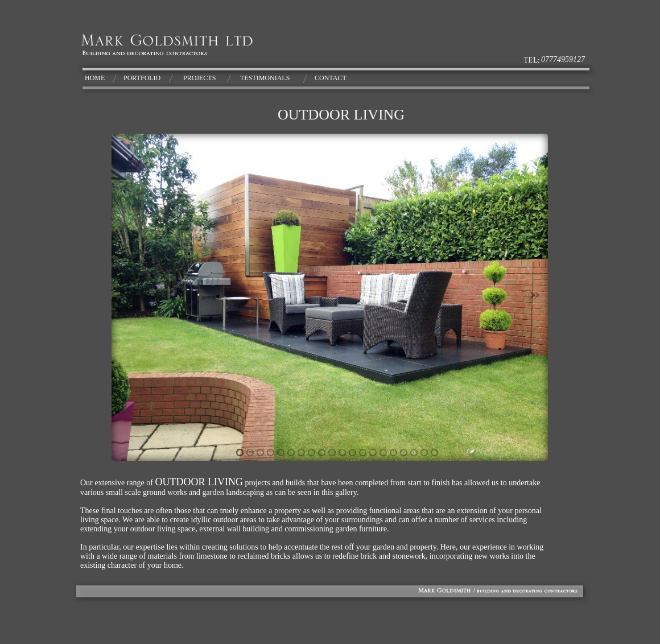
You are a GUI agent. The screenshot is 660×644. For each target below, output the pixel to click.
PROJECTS (199, 78)
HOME (95, 78)
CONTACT (331, 78)
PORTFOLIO (142, 78)
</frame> (330, 297)
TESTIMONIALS (265, 78)
